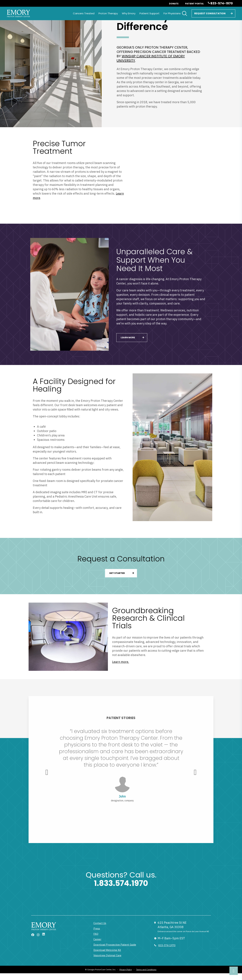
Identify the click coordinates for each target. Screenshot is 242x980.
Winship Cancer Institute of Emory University (151, 58)
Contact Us (100, 923)
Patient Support (149, 13)
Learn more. (121, 662)
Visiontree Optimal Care (107, 955)
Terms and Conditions (146, 969)
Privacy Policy (126, 969)
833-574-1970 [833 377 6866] (167, 945)
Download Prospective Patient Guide (115, 945)
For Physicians (172, 13)
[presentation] (47, 772)
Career (97, 939)
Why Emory (129, 13)
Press (97, 928)
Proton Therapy (108, 13)
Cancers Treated (84, 13)
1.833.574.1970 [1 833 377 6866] (121, 883)
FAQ (96, 934)
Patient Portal (194, 4)
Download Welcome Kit (107, 950)
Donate (174, 4)
